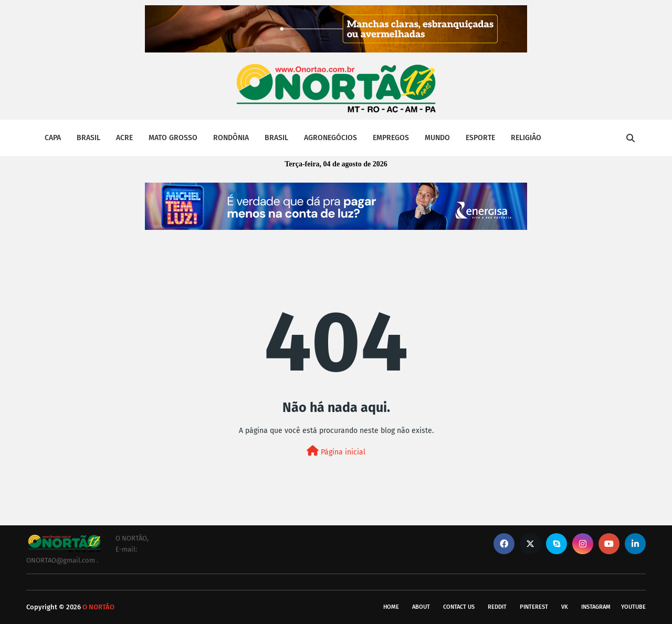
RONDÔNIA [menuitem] (231, 138)
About (421, 607)
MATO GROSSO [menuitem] (173, 138)
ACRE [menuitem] (124, 138)
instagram (596, 607)
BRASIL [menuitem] (88, 138)
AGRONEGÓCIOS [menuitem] (330, 138)
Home (391, 607)
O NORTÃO (98, 607)
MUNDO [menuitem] (437, 138)
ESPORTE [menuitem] (480, 138)
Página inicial (336, 451)
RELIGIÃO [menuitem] (526, 138)
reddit (497, 607)
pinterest (534, 607)
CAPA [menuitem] (53, 138)
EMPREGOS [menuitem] (391, 138)
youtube (633, 607)
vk (565, 607)
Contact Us (459, 607)
